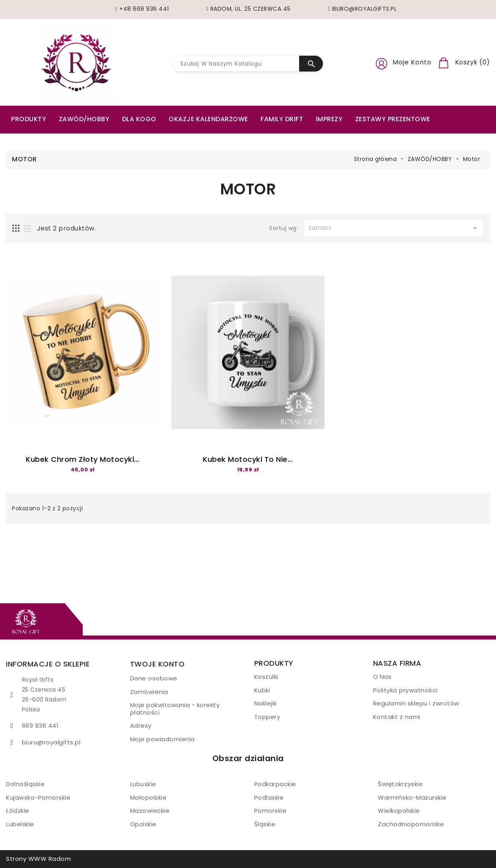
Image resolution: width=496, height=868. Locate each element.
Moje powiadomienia (162, 739)
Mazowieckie (150, 811)
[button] (381, 62)
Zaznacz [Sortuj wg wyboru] (394, 228)
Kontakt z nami (397, 717)
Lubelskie (20, 824)
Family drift (282, 119)
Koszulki (266, 677)
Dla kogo (139, 119)
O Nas (382, 677)
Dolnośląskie (25, 784)
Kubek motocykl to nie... (248, 459)
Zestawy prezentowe (393, 119)
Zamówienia (149, 692)
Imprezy (329, 119)
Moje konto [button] (412, 62)
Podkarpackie (275, 784)
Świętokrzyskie (400, 784)
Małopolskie (149, 797)
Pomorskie (270, 811)
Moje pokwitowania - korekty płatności (175, 709)
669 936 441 (40, 726)
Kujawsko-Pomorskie (38, 797)
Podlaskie (269, 797)
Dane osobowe (154, 678)
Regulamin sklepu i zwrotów (416, 703)
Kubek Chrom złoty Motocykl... (83, 459)
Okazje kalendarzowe (208, 119)
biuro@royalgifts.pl (51, 742)
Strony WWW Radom (38, 859)
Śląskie (265, 824)
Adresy (141, 726)
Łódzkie (18, 811)
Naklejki (266, 703)
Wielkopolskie (399, 811)
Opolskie (143, 824)
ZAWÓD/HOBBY (84, 119)
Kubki (262, 690)
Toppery (267, 717)
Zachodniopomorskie (411, 824)
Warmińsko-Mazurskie (412, 797)
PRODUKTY (29, 119)
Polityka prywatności (405, 690)
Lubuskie (143, 784)
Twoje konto (158, 664)
